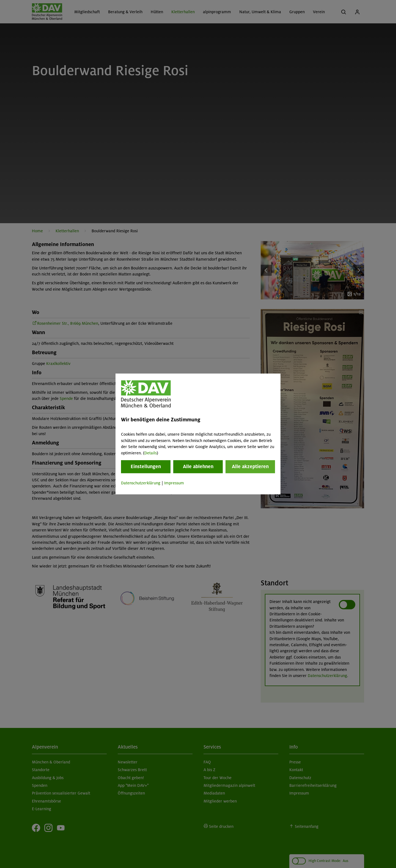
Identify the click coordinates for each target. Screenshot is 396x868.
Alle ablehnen (198, 466)
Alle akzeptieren (250, 466)
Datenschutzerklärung (141, 483)
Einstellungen (146, 466)
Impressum (174, 483)
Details (151, 453)
